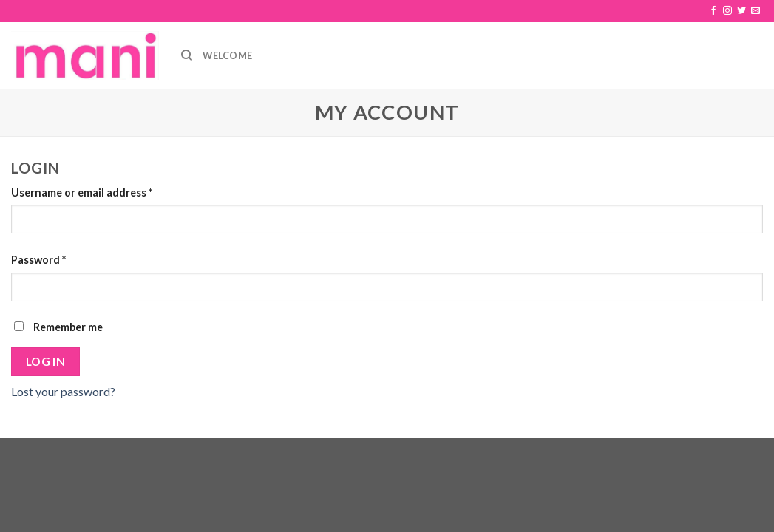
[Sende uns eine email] (756, 11)
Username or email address (82, 192)
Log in (46, 361)
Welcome (227, 55)
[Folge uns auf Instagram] (727, 11)
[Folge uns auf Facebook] (713, 11)
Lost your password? (63, 391)
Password (38, 260)
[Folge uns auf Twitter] (741, 11)
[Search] (187, 55)
